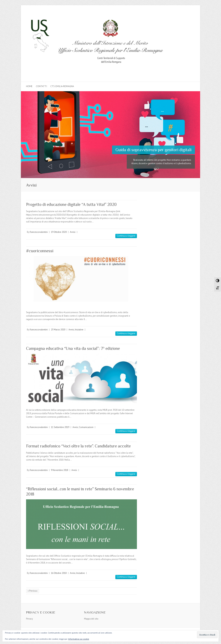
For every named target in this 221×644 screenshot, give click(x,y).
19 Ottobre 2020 (59, 232)
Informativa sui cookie (79, 639)
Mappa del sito (91, 619)
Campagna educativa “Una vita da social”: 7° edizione (73, 348)
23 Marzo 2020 (58, 330)
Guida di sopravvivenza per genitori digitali (153, 150)
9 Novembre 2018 (60, 470)
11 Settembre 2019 (60, 427)
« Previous (33, 591)
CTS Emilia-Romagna (62, 86)
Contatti (41, 86)
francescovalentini (39, 232)
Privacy (29, 619)
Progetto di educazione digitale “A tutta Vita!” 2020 (71, 204)
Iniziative (79, 330)
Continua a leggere (126, 236)
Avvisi (73, 232)
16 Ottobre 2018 (59, 573)
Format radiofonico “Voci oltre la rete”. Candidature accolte (78, 446)
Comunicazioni (86, 427)
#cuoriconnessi (40, 251)
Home (29, 86)
